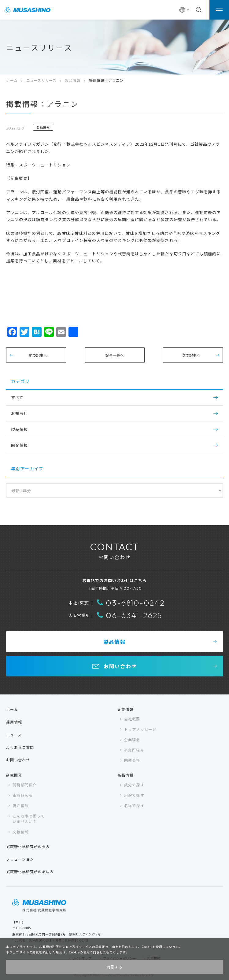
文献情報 (21, 832)
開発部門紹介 (25, 785)
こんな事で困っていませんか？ (29, 819)
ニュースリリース (41, 80)
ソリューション (20, 859)
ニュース (14, 735)
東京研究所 (23, 795)
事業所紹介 (134, 750)
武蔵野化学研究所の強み (28, 846)
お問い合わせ (120, 666)
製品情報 (72, 80)
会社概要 (132, 719)
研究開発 (14, 775)
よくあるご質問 (20, 747)
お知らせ (19, 413)
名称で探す (134, 805)
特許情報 (21, 805)
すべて (17, 397)
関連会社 (132, 760)
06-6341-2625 (129, 615)
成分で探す (134, 785)
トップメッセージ (140, 729)
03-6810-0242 (131, 603)
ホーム (12, 80)
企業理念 (132, 740)
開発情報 (19, 445)
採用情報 (14, 722)
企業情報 (126, 709)
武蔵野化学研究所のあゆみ (30, 871)
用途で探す (134, 795)
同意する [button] (115, 967)
